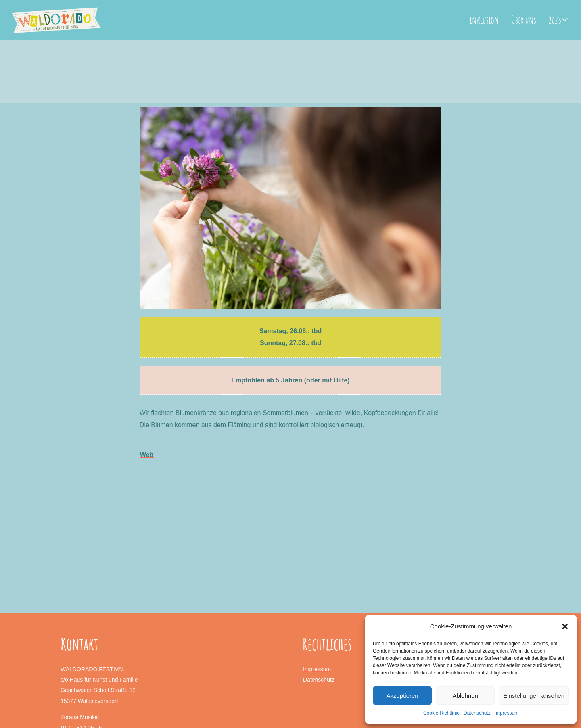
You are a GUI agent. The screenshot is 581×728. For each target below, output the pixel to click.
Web (147, 455)
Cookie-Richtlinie (441, 713)
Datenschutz (477, 713)
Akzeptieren (402, 696)
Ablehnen (465, 696)
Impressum (507, 713)
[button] (565, 626)
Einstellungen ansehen (534, 696)
